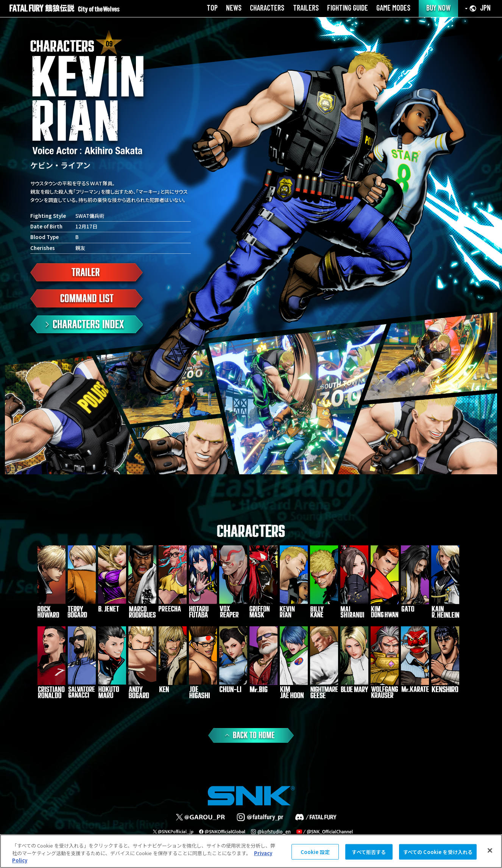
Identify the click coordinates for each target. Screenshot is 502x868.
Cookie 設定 (315, 852)
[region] (251, 851)
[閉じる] (490, 850)
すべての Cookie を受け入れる (438, 852)
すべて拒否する (369, 852)
